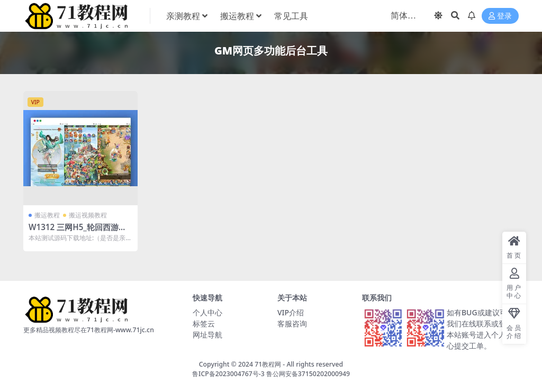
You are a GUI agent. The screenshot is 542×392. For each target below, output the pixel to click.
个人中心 (207, 312)
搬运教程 (47, 215)
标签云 (204, 323)
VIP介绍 (291, 312)
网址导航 (207, 335)
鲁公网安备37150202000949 (308, 374)
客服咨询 (292, 323)
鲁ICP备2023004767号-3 (228, 374)
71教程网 (268, 364)
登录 (500, 16)
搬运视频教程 (88, 215)
